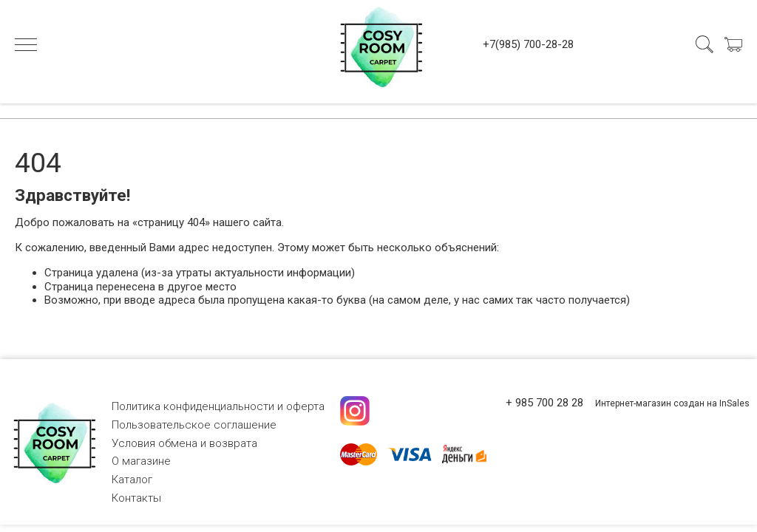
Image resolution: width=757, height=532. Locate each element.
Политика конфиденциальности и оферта (218, 406)
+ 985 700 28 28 (544, 403)
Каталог (132, 480)
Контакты (136, 498)
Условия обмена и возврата (184, 443)
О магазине (141, 461)
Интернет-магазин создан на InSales (672, 403)
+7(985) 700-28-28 (528, 44)
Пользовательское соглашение (194, 425)
